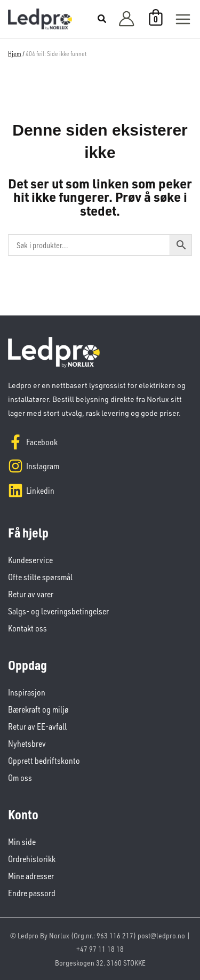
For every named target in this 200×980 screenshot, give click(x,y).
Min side (22, 842)
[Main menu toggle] (183, 19)
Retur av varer (31, 594)
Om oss (20, 778)
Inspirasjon (27, 692)
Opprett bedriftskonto (44, 761)
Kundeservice (30, 560)
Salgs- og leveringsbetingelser (58, 611)
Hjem (15, 54)
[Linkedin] (100, 491)
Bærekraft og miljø (38, 709)
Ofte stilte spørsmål (40, 577)
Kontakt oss (27, 628)
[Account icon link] (126, 19)
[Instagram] (100, 466)
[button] (102, 20)
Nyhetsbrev (27, 744)
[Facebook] (100, 442)
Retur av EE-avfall (37, 726)
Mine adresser (31, 876)
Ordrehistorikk (32, 859)
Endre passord (32, 893)
